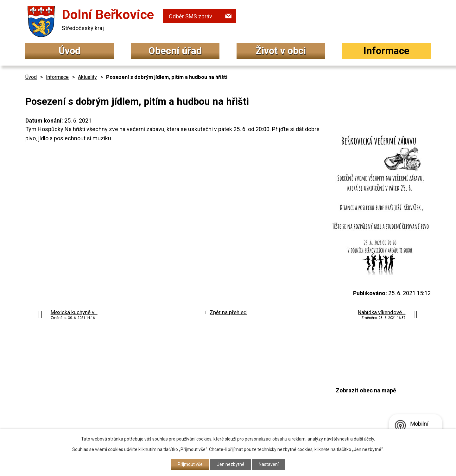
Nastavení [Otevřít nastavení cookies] (269, 464)
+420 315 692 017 (194, 395)
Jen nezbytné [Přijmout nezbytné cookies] (231, 464)
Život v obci (281, 51)
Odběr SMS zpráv (190, 16)
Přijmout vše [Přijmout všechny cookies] (190, 464)
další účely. (364, 439)
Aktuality (87, 77)
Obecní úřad (175, 51)
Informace (386, 51)
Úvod (70, 51)
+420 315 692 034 (194, 382)
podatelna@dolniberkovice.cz (211, 406)
